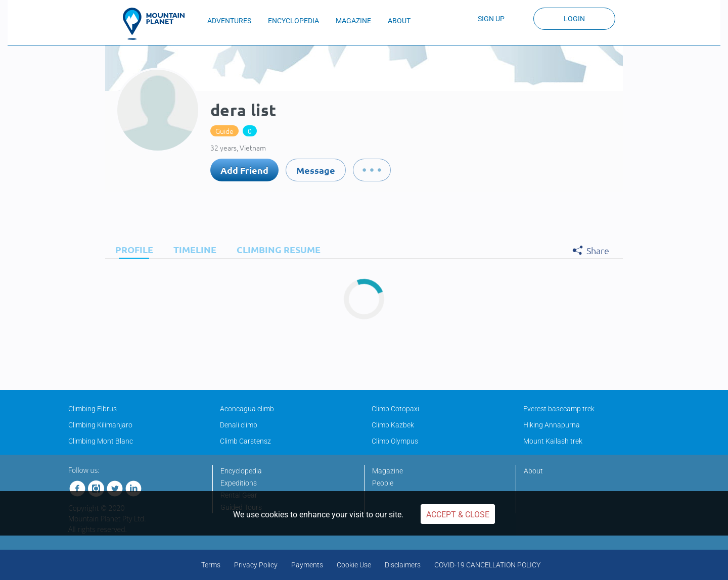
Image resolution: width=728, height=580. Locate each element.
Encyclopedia (241, 471)
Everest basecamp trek (559, 409)
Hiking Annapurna (552, 425)
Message (316, 170)
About (533, 471)
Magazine (388, 471)
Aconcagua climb (247, 409)
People (383, 483)
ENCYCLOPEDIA (293, 21)
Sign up (491, 19)
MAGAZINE (353, 21)
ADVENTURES (229, 21)
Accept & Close (458, 515)
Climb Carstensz (245, 441)
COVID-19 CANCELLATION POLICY (487, 565)
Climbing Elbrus (93, 409)
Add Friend (244, 170)
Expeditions (239, 483)
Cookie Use (354, 565)
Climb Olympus (395, 441)
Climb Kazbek (393, 425)
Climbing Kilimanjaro (100, 425)
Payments (307, 565)
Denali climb (239, 425)
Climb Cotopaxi (395, 409)
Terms (211, 565)
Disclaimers (403, 565)
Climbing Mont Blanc (101, 441)
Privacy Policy (256, 565)
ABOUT (399, 21)
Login (574, 19)
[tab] (132, 249)
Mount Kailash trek (553, 441)
